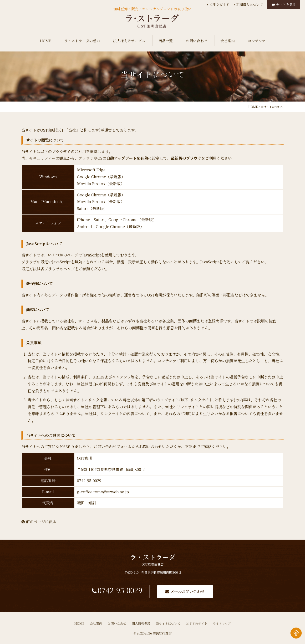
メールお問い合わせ (189, 592)
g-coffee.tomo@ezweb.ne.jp (103, 492)
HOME (46, 41)
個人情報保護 (141, 624)
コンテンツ (257, 41)
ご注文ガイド (219, 5)
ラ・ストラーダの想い (82, 41)
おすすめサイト (197, 624)
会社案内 (228, 41)
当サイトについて (168, 624)
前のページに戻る (39, 522)
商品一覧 (166, 41)
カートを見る (286, 5)
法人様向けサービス (129, 41)
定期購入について (249, 5)
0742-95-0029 (119, 591)
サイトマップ (222, 624)
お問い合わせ (197, 41)
